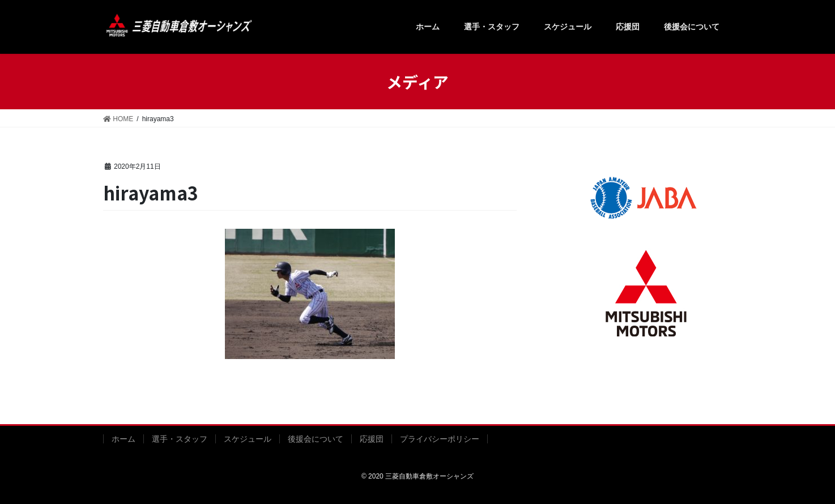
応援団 (372, 439)
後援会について (316, 439)
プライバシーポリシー (440, 439)
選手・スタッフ (180, 439)
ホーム (123, 439)
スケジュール (248, 439)
